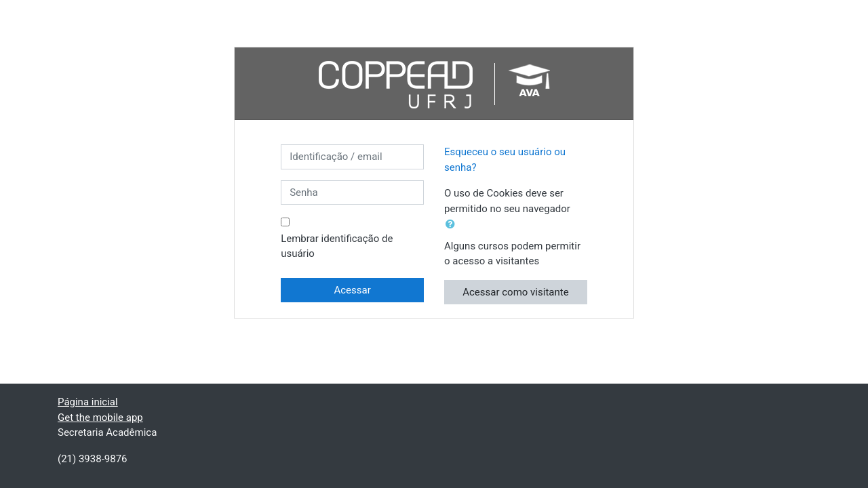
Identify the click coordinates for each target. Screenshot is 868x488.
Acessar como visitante (515, 292)
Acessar (352, 290)
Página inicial (88, 402)
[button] (453, 225)
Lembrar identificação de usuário (337, 246)
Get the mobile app (100, 418)
